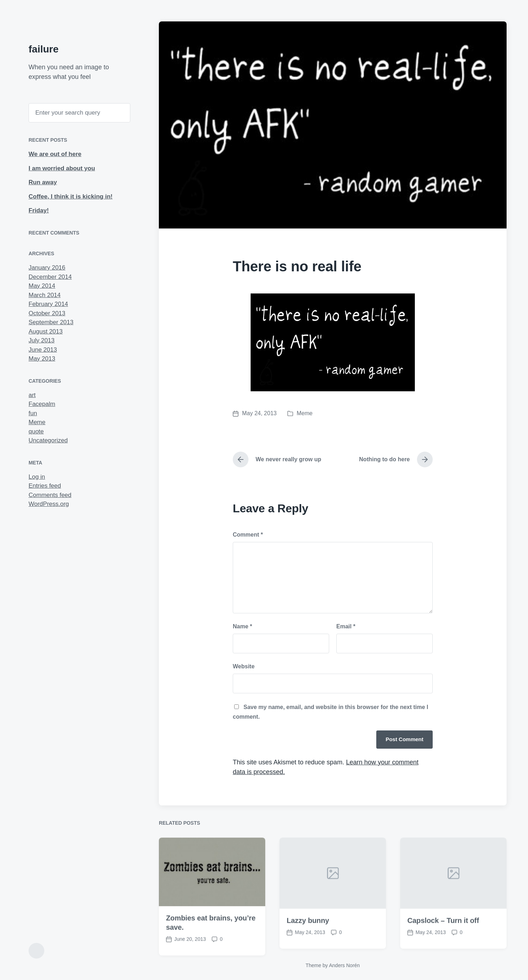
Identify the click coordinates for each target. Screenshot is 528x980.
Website (244, 666)
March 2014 (45, 295)
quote (36, 431)
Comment (248, 535)
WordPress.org (49, 504)
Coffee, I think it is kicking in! (71, 197)
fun (33, 413)
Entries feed (45, 486)
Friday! (39, 210)
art (32, 395)
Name (242, 626)
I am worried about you (62, 168)
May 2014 (42, 286)
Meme (37, 422)
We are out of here (55, 154)
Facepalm (42, 404)
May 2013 (42, 359)
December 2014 (50, 277)
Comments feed (50, 495)
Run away (43, 182)
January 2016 (47, 268)
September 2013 (51, 322)
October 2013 (47, 313)
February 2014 (48, 304)
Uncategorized (48, 440)
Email (346, 626)
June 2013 (43, 350)
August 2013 (46, 331)
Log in (37, 477)
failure (44, 49)
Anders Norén (344, 965)
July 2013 (42, 340)
